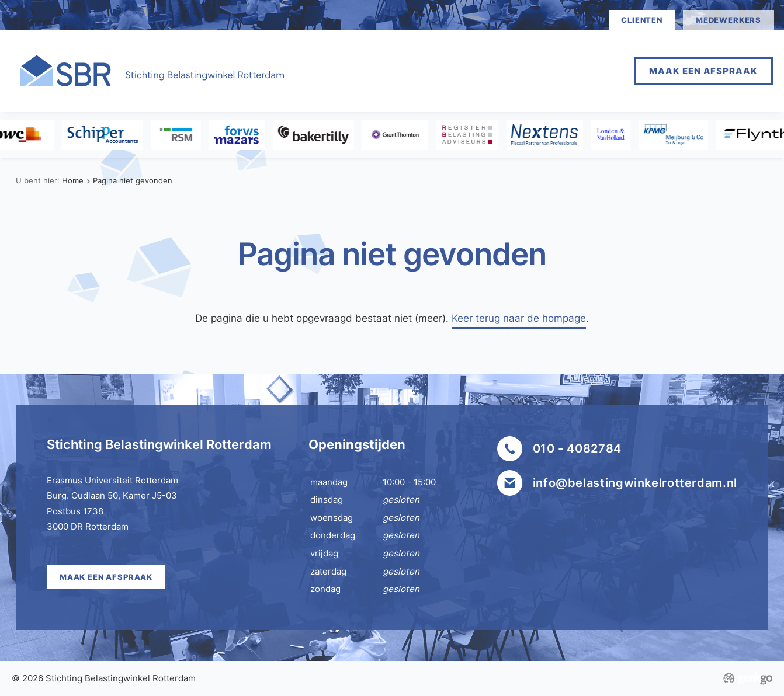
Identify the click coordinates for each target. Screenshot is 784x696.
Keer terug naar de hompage (519, 318)
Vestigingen (512, 71)
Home (325, 71)
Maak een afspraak (703, 71)
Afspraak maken (410, 71)
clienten (642, 20)
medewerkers (729, 20)
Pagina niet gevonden (133, 180)
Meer (586, 70)
